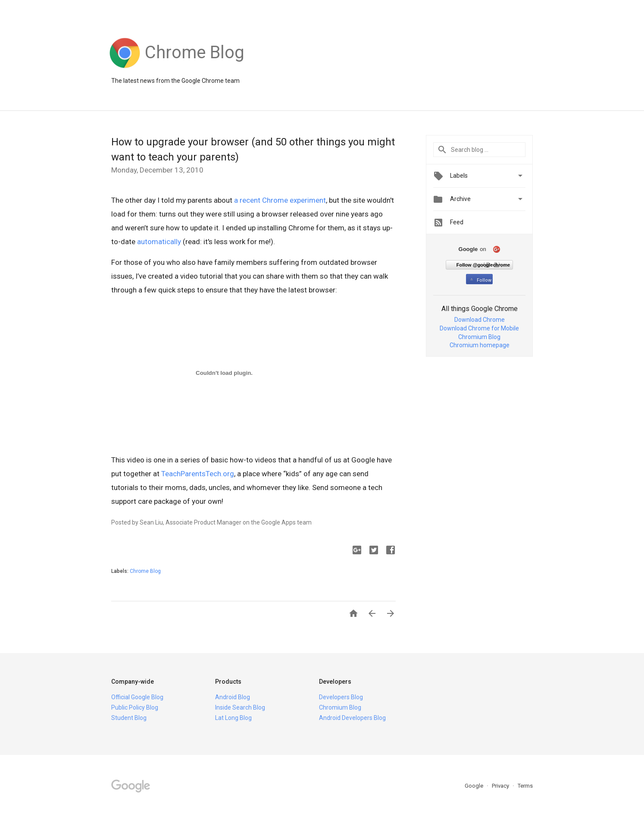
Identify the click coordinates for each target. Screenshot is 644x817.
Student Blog (129, 718)
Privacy (501, 786)
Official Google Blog (137, 697)
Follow (480, 280)
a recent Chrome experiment (280, 200)
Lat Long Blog (233, 718)
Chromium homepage (480, 345)
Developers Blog (341, 697)
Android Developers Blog (352, 718)
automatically (159, 242)
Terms (525, 786)
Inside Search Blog (240, 707)
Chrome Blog (145, 571)
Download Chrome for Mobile (479, 328)
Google (475, 786)
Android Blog (233, 697)
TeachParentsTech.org (198, 474)
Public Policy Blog (135, 707)
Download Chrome (480, 320)
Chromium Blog (479, 337)
